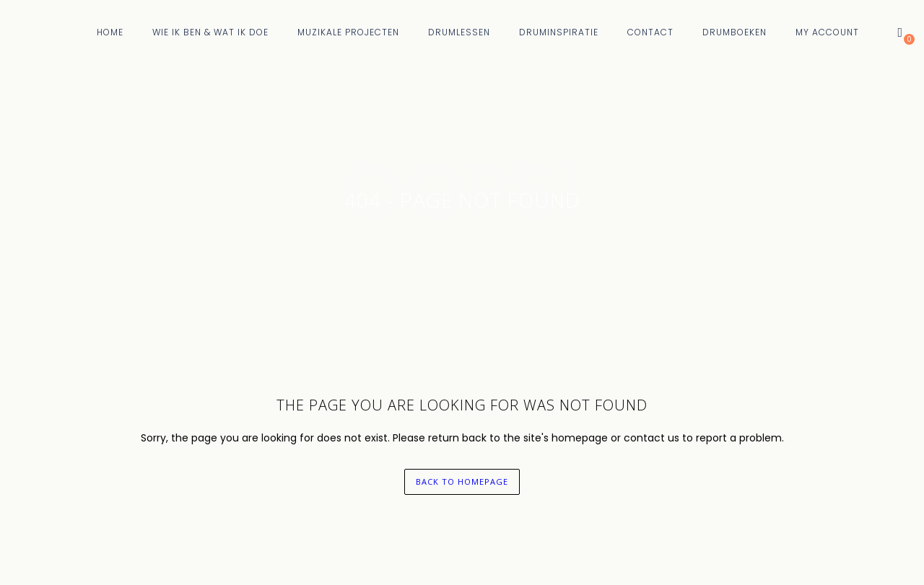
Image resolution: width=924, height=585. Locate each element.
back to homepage (462, 481)
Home (110, 32)
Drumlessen (459, 32)
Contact (650, 32)
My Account (827, 32)
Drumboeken (735, 32)
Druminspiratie (559, 32)
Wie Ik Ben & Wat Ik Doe (210, 32)
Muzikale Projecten (348, 32)
